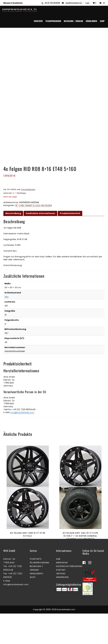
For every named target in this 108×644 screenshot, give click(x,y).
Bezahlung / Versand (73, 21)
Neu (6, 252)
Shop (102, 21)
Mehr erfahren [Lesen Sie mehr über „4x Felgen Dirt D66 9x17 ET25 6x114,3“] (27, 543)
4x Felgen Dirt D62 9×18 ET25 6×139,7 (28, 448)
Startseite (38, 21)
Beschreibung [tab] (13, 168)
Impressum (62, 596)
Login (87, 3)
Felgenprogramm (53, 21)
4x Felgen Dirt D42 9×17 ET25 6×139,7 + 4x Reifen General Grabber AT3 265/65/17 (80, 530)
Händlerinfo (91, 21)
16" (17, 160)
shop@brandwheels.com (72, 3)
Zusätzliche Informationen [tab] (40, 168)
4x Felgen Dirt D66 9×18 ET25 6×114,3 (80, 448)
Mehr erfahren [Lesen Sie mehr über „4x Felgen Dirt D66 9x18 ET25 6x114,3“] (80, 463)
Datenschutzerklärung (69, 600)
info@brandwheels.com (22, 368)
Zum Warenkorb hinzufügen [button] (80, 546)
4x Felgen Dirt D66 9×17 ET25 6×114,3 (28, 529)
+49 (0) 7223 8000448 (51, 3)
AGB (58, 592)
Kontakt (61, 603)
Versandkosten (28, 145)
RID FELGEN (46, 160)
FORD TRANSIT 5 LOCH (30, 160)
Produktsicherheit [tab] (70, 168)
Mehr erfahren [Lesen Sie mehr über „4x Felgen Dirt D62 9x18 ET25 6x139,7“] (27, 463)
